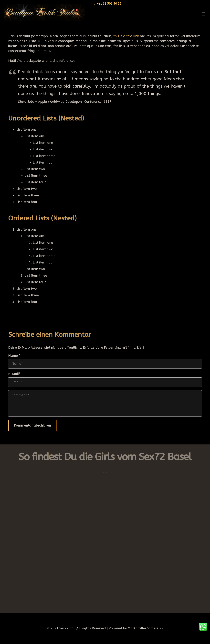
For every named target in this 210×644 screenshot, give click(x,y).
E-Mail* (14, 374)
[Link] (43, 12)
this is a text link (126, 36)
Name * (14, 356)
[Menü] (203, 14)
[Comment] (105, 403)
